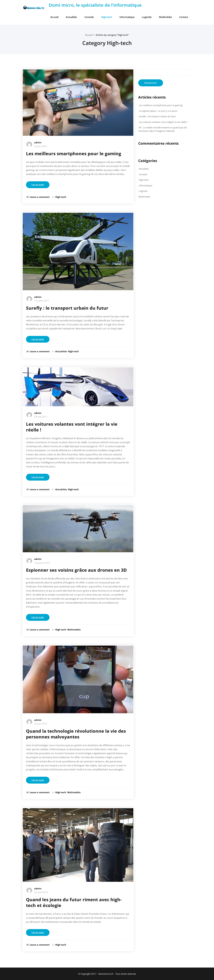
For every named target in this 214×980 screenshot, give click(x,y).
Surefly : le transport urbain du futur (67, 308)
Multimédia (165, 17)
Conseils (89, 17)
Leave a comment (40, 197)
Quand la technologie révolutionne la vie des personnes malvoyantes (76, 734)
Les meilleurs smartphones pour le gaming (74, 153)
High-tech (107, 17)
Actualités (71, 17)
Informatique (127, 17)
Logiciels (147, 17)
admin (38, 142)
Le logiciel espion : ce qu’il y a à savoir (158, 111)
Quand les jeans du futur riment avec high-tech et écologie (74, 902)
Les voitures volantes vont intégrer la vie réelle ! (72, 427)
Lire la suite (38, 185)
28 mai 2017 (41, 417)
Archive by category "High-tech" (112, 35)
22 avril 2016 (41, 892)
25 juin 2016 (41, 724)
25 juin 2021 (41, 146)
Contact (184, 17)
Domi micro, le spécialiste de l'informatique (95, 5)
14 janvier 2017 (42, 563)
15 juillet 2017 (42, 301)
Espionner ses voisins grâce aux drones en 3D (76, 570)
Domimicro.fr (106, 974)
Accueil (54, 17)
